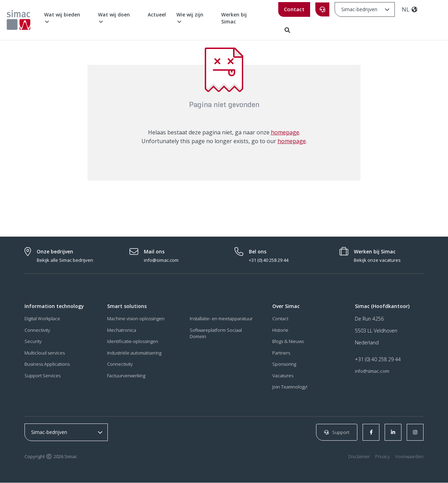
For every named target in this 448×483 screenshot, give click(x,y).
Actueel (157, 15)
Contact (294, 9)
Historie (280, 330)
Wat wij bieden (62, 18)
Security (33, 342)
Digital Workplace (42, 319)
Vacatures (283, 376)
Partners (281, 353)
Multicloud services (45, 353)
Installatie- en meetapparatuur (221, 319)
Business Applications (47, 365)
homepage (285, 133)
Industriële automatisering (134, 353)
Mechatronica (122, 330)
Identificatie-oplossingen (133, 342)
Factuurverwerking (126, 376)
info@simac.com (372, 371)
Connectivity (37, 330)
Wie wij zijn (190, 18)
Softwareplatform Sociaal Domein (216, 334)
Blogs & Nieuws (288, 342)
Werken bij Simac (234, 18)
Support (337, 433)
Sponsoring (284, 365)
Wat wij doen (114, 18)
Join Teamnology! (290, 387)
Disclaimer (359, 457)
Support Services (43, 376)
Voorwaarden (409, 457)
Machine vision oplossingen (136, 319)
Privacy (383, 457)
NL (410, 9)
